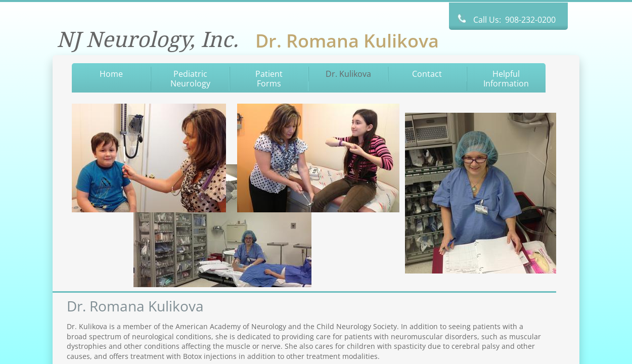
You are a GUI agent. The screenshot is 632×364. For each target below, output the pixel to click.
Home (111, 74)
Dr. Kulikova (348, 74)
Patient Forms (269, 79)
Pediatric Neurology (190, 79)
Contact (427, 74)
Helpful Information (506, 79)
